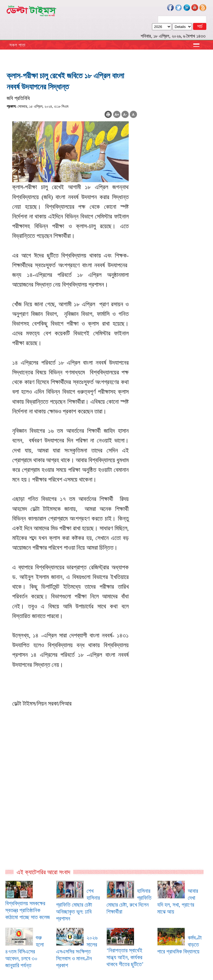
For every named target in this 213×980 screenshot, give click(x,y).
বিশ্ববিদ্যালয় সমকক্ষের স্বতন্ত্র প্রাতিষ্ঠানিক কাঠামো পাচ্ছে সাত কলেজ (28, 910)
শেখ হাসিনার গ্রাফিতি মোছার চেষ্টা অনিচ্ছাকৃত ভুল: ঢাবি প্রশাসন (78, 905)
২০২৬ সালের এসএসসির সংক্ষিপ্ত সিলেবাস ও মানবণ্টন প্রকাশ (77, 951)
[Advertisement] (72, 809)
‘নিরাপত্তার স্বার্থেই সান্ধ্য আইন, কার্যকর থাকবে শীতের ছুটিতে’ (125, 957)
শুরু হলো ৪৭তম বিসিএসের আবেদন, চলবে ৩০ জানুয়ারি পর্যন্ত (25, 951)
